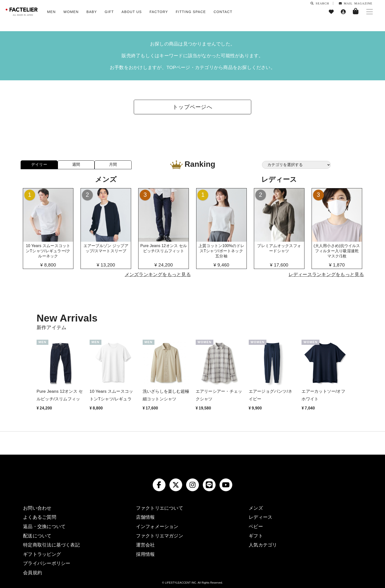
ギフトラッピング (42, 554)
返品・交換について (44, 526)
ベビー (256, 526)
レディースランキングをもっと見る (326, 274)
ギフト (256, 536)
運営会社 (145, 545)
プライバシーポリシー (47, 563)
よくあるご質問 (40, 517)
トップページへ (192, 107)
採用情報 (145, 554)
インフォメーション (157, 526)
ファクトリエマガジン (160, 536)
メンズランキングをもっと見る (158, 274)
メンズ (256, 508)
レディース (261, 517)
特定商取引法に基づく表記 (51, 545)
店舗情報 (145, 517)
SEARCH (320, 3)
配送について (37, 536)
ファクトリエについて (160, 508)
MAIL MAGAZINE (356, 3)
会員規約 (33, 573)
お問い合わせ (37, 508)
